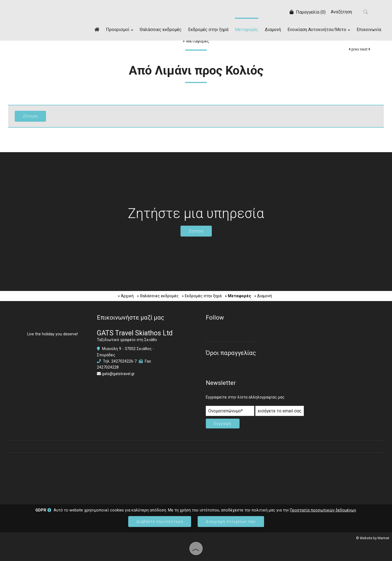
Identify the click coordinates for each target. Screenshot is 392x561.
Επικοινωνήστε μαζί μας (131, 318)
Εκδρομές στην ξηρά (208, 30)
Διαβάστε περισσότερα (160, 522)
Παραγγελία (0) (308, 12)
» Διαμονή (263, 296)
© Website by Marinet (373, 538)
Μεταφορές (247, 30)
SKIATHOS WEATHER (196, 476)
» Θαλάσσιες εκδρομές (158, 296)
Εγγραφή (223, 424)
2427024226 (122, 361)
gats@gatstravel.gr (118, 374)
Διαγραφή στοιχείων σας (231, 522)
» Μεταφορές (238, 296)
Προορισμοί (120, 30)
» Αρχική (126, 296)
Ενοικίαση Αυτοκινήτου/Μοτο (319, 30)
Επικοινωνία (369, 30)
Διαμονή (273, 30)
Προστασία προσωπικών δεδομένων (323, 510)
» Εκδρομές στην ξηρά (202, 296)
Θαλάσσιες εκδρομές (161, 30)
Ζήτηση (196, 231)
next (365, 49)
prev (354, 49)
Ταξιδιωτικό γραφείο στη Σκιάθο (127, 340)
